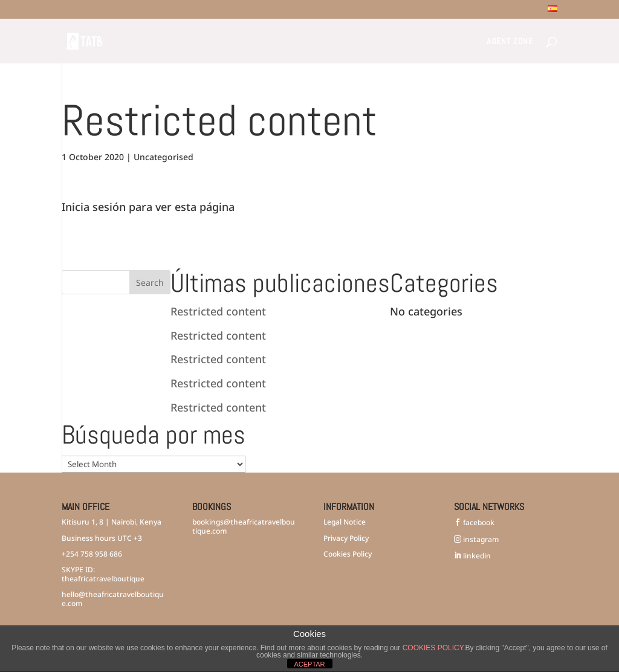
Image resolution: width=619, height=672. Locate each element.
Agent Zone (510, 42)
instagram (480, 539)
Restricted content (218, 311)
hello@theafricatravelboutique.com (113, 599)
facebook (478, 522)
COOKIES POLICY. (434, 648)
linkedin (476, 556)
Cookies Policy (348, 554)
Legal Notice (345, 522)
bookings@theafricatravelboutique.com (244, 526)
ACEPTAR (309, 664)
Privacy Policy (346, 538)
